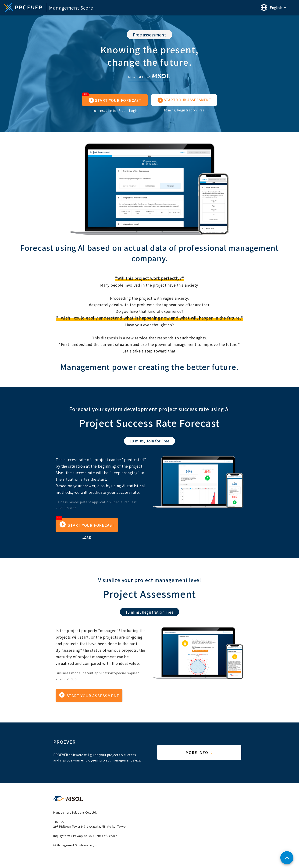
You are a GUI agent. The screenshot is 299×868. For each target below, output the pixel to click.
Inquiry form (62, 836)
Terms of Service (106, 836)
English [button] (276, 7)
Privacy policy (83, 836)
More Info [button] (199, 752)
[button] (115, 100)
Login (133, 110)
